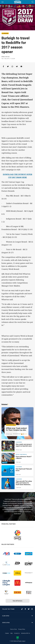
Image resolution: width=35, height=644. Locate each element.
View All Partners (17, 601)
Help (11, 633)
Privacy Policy (22, 629)
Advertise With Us (26, 633)
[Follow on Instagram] (32, 609)
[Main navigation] (3, 2)
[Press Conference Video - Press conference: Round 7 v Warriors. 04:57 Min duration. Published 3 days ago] (17, 458)
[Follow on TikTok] (22, 609)
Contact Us (17, 633)
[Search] (32, 2)
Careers (7, 633)
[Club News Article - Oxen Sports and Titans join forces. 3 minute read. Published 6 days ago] (17, 471)
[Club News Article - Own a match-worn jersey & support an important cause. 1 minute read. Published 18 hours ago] (17, 446)
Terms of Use (13, 629)
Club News (5, 33)
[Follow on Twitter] (29, 609)
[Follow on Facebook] (25, 609)
